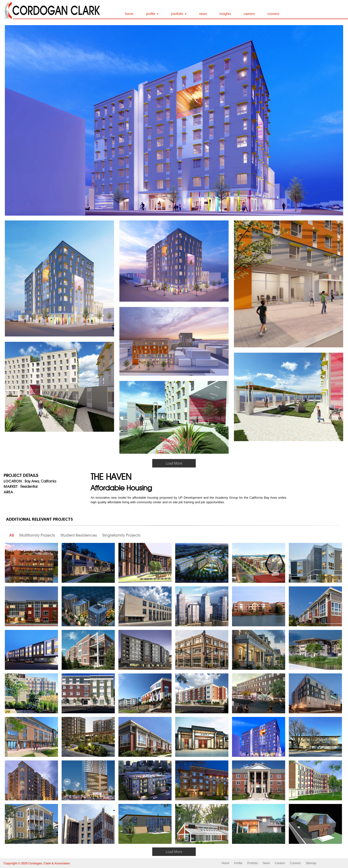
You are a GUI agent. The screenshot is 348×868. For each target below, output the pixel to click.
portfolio (179, 14)
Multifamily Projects (37, 535)
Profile (238, 863)
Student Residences (79, 535)
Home (225, 863)
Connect (295, 863)
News (266, 863)
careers (249, 14)
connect (273, 14)
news (203, 14)
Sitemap (311, 863)
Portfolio (253, 863)
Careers (280, 863)
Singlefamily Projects (121, 535)
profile (152, 14)
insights (225, 14)
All (12, 535)
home (129, 14)
